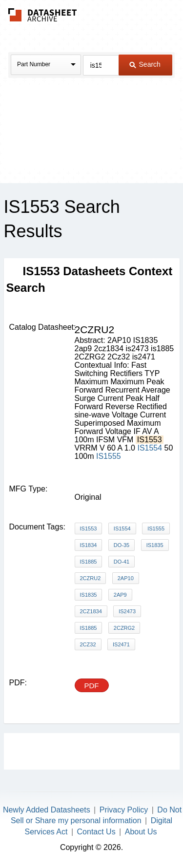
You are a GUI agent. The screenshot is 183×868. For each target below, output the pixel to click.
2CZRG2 (124, 628)
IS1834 (89, 545)
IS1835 (155, 545)
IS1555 (109, 456)
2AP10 (126, 578)
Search (145, 64)
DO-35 (122, 545)
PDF (92, 686)
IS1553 (89, 528)
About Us (141, 832)
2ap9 (120, 595)
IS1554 (150, 448)
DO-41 (122, 562)
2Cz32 (88, 644)
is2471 (121, 644)
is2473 (127, 611)
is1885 (89, 628)
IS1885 (89, 562)
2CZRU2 (91, 578)
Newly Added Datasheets (47, 810)
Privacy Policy (124, 810)
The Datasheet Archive (43, 15)
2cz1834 (91, 611)
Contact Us (96, 832)
